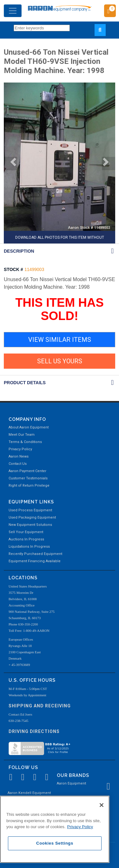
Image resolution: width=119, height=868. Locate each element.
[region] (55, 829)
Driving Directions (34, 731)
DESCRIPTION (19, 251)
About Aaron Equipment (29, 427)
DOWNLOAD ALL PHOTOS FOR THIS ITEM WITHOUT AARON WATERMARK (60, 239)
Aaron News (19, 456)
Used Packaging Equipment (32, 517)
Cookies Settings (55, 843)
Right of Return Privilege (29, 486)
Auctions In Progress (26, 539)
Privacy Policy (20, 449)
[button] (10, 163)
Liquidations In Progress (29, 547)
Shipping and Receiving (40, 706)
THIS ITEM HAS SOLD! (60, 309)
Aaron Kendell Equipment (29, 793)
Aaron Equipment (71, 783)
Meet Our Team (22, 435)
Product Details (25, 383)
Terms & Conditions (25, 442)
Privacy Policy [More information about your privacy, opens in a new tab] (80, 827)
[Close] (102, 805)
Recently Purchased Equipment (35, 554)
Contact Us (18, 464)
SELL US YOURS (60, 361)
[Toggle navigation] (13, 11)
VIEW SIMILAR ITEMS (60, 340)
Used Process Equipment (30, 510)
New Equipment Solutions (30, 525)
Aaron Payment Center (27, 471)
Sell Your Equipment (26, 532)
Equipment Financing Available (35, 561)
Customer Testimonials (28, 478)
